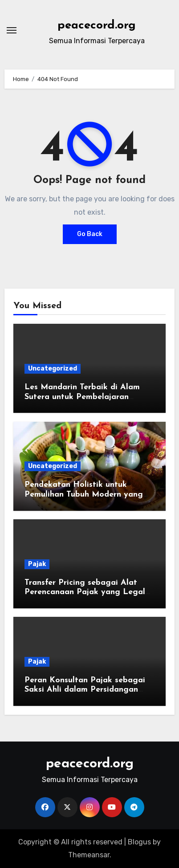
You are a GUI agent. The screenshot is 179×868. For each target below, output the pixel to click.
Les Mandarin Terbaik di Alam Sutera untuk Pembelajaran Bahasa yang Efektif (82, 397)
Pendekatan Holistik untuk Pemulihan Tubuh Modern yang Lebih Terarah (84, 494)
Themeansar (89, 855)
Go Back (90, 234)
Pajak (37, 564)
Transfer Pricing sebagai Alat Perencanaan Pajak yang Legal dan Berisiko (85, 592)
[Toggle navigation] (12, 30)
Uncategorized (53, 369)
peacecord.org (97, 26)
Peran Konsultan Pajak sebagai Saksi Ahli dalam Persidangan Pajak (85, 690)
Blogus (139, 842)
